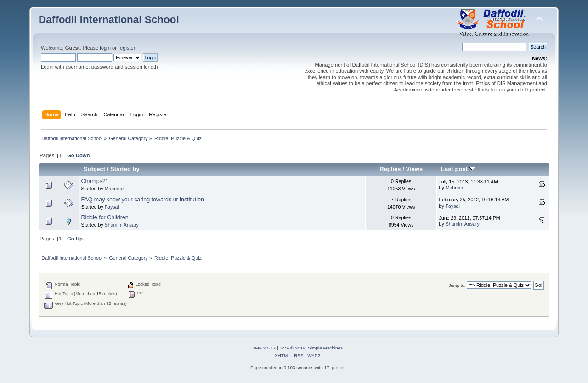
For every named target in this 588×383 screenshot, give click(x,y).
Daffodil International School (109, 20)
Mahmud (114, 189)
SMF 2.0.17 (264, 348)
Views (414, 169)
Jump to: (457, 285)
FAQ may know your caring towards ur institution (142, 200)
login (105, 48)
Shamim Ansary (122, 225)
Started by (125, 169)
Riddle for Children (105, 217)
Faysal (112, 207)
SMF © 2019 (293, 348)
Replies (390, 169)
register (127, 48)
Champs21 (95, 181)
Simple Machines (325, 348)
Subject (94, 169)
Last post (458, 169)
